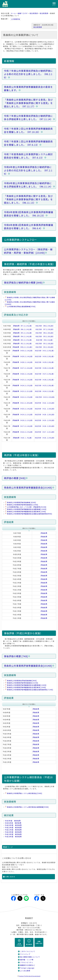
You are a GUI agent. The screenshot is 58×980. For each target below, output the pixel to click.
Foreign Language (27, 968)
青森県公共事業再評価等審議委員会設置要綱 (27, 509)
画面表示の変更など (28, 965)
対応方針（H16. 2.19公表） (45, 438)
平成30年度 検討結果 (13, 825)
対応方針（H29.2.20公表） (45, 362)
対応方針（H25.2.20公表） (45, 385)
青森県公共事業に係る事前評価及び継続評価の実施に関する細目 (30, 303)
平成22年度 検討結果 (13, 828)
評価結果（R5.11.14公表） (23, 333)
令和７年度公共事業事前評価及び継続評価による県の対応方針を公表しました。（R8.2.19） (28, 74)
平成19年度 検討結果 (13, 834)
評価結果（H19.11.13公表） (23, 415)
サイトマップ (25, 954)
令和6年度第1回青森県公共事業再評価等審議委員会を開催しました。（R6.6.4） (28, 227)
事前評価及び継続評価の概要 (23, 283)
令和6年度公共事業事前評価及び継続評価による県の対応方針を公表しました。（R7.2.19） (28, 170)
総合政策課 (44, 13)
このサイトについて (28, 951)
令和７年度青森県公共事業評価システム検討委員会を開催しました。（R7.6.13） (28, 156)
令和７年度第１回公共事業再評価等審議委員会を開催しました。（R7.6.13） (28, 143)
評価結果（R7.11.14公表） (23, 326)
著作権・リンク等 (27, 960)
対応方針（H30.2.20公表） (45, 356)
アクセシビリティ (27, 962)
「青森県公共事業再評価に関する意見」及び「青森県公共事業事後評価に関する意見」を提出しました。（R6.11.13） (28, 199)
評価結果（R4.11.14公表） (23, 336)
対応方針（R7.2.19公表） (45, 329)
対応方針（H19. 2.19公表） (45, 420)
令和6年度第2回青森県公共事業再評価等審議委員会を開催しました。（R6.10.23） (28, 214)
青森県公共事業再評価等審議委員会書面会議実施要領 (29, 514)
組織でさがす (23, 13)
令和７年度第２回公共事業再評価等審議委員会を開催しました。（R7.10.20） (28, 130)
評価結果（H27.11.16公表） (23, 368)
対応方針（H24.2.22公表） (45, 391)
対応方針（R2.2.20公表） (45, 347)
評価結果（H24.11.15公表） (23, 385)
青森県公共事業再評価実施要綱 (21, 502)
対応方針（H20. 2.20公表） (45, 415)
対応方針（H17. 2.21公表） (45, 432)
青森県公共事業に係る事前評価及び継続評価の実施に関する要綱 (30, 299)
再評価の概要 (15, 478)
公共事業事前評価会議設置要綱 (21, 306)
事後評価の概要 (16, 656)
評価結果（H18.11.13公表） (23, 420)
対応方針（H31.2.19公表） (45, 351)
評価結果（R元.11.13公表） (23, 347)
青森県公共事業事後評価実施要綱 (22, 681)
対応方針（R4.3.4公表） (45, 340)
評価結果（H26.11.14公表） (23, 374)
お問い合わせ (10, 877)
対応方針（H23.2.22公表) (45, 397)
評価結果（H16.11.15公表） (23, 432)
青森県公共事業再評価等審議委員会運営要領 (26, 512)
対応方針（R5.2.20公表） (45, 336)
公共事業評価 (16, 19)
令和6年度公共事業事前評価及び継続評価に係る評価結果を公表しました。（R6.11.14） (28, 185)
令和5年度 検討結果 (13, 821)
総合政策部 (34, 13)
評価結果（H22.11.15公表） (23, 397)
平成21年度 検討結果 (13, 830)
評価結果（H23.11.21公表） (23, 391)
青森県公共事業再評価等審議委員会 (28, 488)
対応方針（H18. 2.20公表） (45, 426)
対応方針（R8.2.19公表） (45, 326)
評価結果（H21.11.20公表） (23, 403)
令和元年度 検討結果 (13, 823)
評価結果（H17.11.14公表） (23, 426)
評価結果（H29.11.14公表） (23, 356)
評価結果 (44, 533)
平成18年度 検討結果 (13, 837)
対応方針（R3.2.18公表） (45, 344)
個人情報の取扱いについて (30, 957)
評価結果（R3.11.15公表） (23, 340)
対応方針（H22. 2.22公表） (45, 403)
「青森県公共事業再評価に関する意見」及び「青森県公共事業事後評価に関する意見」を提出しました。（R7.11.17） (28, 103)
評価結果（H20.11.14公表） (23, 409)
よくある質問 (25, 971)
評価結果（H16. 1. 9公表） (23, 438)
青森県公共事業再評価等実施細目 (23, 505)
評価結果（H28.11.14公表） (23, 362)
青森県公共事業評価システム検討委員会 (25, 793)
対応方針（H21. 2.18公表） (45, 409)
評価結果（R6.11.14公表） (23, 329)
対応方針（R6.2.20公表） (45, 333)
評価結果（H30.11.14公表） (23, 351)
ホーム (13, 13)
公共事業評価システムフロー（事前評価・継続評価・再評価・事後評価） (28, 251)
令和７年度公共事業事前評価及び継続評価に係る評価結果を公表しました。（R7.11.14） (28, 117)
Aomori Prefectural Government (30, 976)
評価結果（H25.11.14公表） (23, 380)
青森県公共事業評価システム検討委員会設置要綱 (28, 807)
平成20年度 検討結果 (13, 832)
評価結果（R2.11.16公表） (23, 344)
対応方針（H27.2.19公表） (45, 374)
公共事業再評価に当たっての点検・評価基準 (27, 507)
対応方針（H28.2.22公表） (45, 368)
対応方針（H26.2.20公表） (45, 380)
